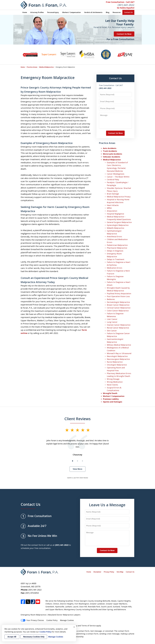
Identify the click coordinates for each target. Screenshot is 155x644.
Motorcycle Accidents (112, 154)
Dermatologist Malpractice (118, 302)
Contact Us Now (124, 34)
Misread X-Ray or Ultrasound (119, 353)
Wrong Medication (115, 382)
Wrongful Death (110, 393)
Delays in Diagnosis (115, 251)
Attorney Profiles (37, 12)
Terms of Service (89, 626)
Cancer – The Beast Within (118, 177)
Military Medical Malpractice (119, 345)
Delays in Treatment (116, 259)
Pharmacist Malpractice (117, 248)
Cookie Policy (52, 620)
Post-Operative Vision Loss (118, 296)
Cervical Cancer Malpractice (119, 308)
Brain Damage (113, 194)
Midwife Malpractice (116, 228)
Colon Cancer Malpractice (118, 311)
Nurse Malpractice (115, 362)
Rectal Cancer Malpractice (118, 328)
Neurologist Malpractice (117, 356)
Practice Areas (32, 67)
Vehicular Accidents (112, 157)
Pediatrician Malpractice (117, 245)
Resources (117, 12)
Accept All (12, 637)
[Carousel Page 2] (77, 461)
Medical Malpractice (46, 67)
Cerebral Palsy (113, 180)
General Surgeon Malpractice (119, 222)
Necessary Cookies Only (34, 637)
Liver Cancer (112, 319)
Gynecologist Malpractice (118, 225)
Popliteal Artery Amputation (119, 294)
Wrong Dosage (113, 379)
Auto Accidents (110, 148)
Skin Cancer (112, 331)
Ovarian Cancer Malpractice (119, 325)
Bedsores (111, 299)
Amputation (112, 211)
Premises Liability (111, 399)
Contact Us (128, 12)
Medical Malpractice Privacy (119, 197)
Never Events (112, 385)
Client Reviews (78, 419)
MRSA (109, 208)
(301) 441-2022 (126, 5)
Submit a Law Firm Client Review (78, 478)
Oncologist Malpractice (117, 365)
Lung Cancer (112, 322)
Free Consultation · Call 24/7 (120, 2)
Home (25, 12)
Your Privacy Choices (32, 620)
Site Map (120, 572)
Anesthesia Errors (114, 237)
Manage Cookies (67, 620)
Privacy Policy (109, 572)
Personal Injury (53, 12)
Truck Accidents (110, 151)
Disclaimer (97, 572)
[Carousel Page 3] (82, 461)
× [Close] (74, 627)
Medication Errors (115, 268)
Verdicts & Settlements (93, 12)
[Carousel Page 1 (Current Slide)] (73, 461)
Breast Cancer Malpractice (118, 305)
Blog (108, 12)
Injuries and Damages (112, 402)
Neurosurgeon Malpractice (118, 359)
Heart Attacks (113, 205)
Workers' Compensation (72, 12)
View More (77, 469)
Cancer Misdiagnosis (116, 174)
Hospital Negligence (115, 214)
